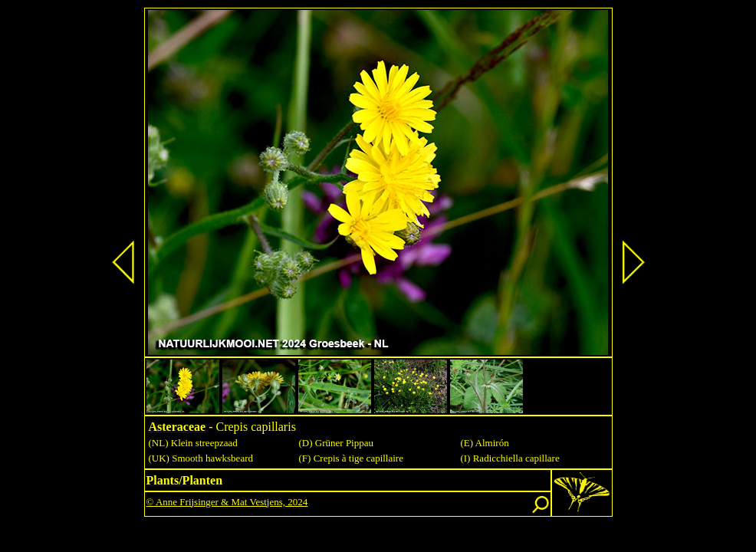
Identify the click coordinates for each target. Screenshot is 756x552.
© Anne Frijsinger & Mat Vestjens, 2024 (227, 502)
